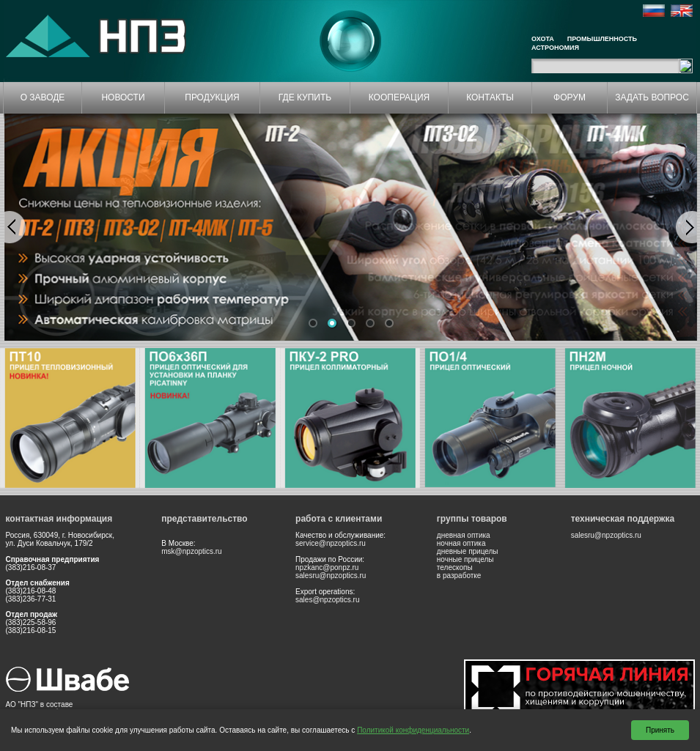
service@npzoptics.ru (331, 543)
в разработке (459, 576)
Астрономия (555, 48)
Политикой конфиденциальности (413, 730)
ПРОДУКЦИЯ (212, 97)
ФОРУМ (570, 97)
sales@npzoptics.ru (327, 600)
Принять (660, 730)
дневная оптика (464, 535)
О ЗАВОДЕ (43, 97)
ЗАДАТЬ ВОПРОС (652, 97)
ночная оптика (461, 543)
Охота (543, 39)
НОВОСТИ (123, 97)
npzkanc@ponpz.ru (327, 567)
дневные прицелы (468, 551)
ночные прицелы (465, 559)
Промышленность (602, 39)
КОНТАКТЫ (490, 97)
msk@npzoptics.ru (191, 551)
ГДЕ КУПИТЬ (305, 97)
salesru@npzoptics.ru (331, 576)
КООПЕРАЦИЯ (399, 97)
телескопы (455, 567)
